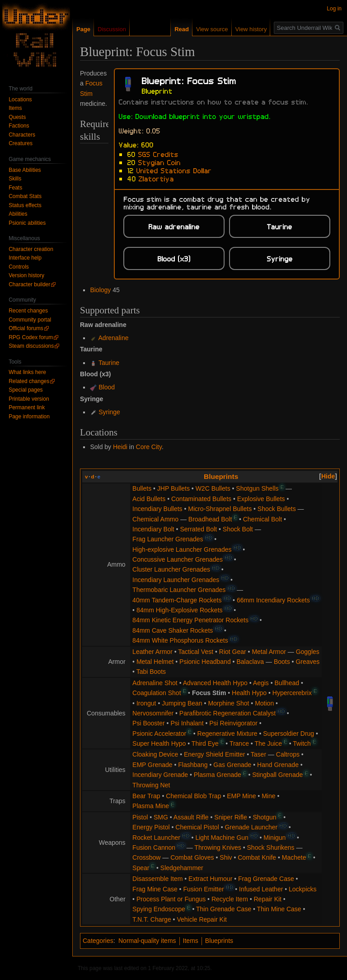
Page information (29, 417)
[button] (328, 476)
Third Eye (205, 743)
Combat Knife (257, 857)
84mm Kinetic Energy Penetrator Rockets (190, 620)
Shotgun (264, 817)
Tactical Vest (196, 652)
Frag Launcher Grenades (168, 539)
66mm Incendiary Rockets (273, 600)
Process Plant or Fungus (171, 899)
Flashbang (193, 765)
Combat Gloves (192, 857)
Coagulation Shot (157, 693)
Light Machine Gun (222, 838)
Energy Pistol (151, 827)
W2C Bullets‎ (213, 488)
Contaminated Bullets (201, 499)
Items (191, 941)
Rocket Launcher (156, 838)
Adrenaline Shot (155, 683)
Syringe (109, 412)
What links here (27, 372)
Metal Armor (269, 652)
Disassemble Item (157, 879)
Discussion (112, 29)
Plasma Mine (151, 806)
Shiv (226, 857)
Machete (294, 857)
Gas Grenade (232, 765)
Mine (268, 796)
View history (251, 29)
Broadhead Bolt (210, 519)
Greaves (307, 662)
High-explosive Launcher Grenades (182, 549)
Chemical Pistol (197, 827)
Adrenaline (114, 338)
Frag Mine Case (155, 889)
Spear (141, 868)
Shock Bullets (277, 509)
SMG (161, 817)
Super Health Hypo (159, 743)
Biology (100, 290)
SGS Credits (158, 154)
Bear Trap (146, 796)
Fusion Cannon (154, 847)
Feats (15, 188)
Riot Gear (233, 652)
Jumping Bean (182, 703)
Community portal (30, 320)
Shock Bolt (238, 529)
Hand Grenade (278, 765)
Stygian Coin (159, 162)
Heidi (120, 447)
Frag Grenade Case (266, 879)
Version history (26, 275)
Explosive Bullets (261, 499)
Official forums (26, 328)
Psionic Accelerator (159, 734)
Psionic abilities (27, 223)
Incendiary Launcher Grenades (176, 580)
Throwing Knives (218, 847)
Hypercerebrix (292, 693)
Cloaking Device (155, 754)
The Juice (268, 743)
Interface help (25, 258)
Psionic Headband (205, 662)
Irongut (146, 703)
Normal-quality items (147, 941)
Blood (107, 387)
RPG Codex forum (31, 337)
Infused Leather (261, 889)
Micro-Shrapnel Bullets (220, 509)
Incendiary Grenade (160, 775)
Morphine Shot (228, 703)
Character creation (31, 249)
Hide (328, 476)
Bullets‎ (142, 488)
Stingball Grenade (277, 775)
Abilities (18, 214)
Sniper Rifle (230, 817)
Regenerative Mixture (227, 734)
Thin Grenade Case (224, 909)
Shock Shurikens (271, 847)
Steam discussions (31, 346)
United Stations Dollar (174, 170)
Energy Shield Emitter (214, 754)
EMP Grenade (152, 765)
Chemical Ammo (155, 519)
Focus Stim (209, 693)
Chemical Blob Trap (193, 796)
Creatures (21, 143)
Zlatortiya (156, 178)
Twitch (302, 743)
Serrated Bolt (198, 529)
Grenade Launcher (251, 827)
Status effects (25, 205)
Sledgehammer (182, 868)
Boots (282, 662)
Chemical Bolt (263, 519)
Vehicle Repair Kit (202, 919)
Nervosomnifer (153, 713)
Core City (149, 447)
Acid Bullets (149, 499)
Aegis (261, 683)
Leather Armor (152, 652)
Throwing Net (151, 785)
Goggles (308, 652)
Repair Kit (268, 899)
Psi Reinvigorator (233, 723)
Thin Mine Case (279, 909)
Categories (98, 941)
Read (182, 29)
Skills (15, 179)
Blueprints (221, 476)
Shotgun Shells (257, 488)
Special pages (26, 390)
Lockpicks (302, 889)
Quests (17, 117)
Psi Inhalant (187, 723)
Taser (258, 754)
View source (212, 29)
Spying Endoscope (159, 909)
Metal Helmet (155, 662)
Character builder (29, 284)
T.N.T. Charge (152, 919)
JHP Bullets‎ (173, 488)
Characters (22, 135)
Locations (20, 99)
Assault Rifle (191, 817)
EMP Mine (241, 796)
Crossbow (146, 857)
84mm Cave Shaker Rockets (173, 630)
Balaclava (250, 662)
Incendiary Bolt (153, 529)
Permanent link (27, 407)
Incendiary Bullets (157, 509)
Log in (334, 9)
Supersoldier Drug (288, 734)
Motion (264, 703)
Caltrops (288, 754)
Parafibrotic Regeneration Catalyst (227, 713)
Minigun (274, 838)
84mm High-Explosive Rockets (180, 610)
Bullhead (287, 683)
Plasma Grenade (218, 775)
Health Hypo (249, 693)
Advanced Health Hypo (215, 683)
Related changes (29, 381)
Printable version (29, 399)
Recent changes (28, 311)
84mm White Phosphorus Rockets (180, 640)
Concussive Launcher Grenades (178, 559)
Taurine (109, 363)
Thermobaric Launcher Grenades (179, 590)
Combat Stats (25, 196)
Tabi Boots (151, 672)
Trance (239, 743)
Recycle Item (230, 899)
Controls (19, 267)
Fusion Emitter (203, 889)
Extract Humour (210, 879)
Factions (19, 126)
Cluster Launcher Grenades (171, 569)
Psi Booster (149, 723)
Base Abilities (25, 170)
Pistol (140, 817)
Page (83, 29)
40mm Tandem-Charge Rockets (177, 600)
